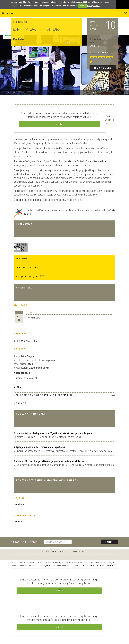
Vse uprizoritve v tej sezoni (29, 276)
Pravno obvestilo (107, 565)
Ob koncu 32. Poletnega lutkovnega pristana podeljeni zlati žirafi (50, 461)
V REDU (83, 6)
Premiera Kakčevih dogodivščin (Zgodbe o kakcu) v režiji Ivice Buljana (53, 433)
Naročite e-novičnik (26, 542)
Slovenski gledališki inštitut (49, 563)
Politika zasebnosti (91, 565)
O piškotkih (77, 565)
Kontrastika (67, 565)
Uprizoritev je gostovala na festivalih (64, 395)
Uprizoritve (64, 13)
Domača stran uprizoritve (28, 267)
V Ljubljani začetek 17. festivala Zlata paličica (39, 447)
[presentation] (96, 542)
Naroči (110, 542)
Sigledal (47, 565)
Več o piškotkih (93, 6)
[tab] (64, 334)
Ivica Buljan (20, 504)
